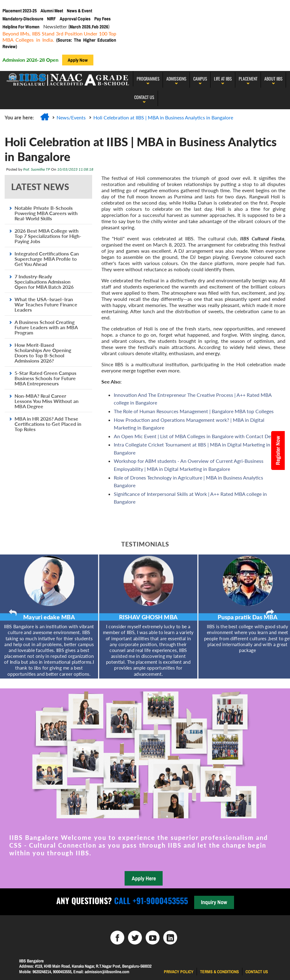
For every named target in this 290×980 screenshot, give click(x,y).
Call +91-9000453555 (150, 901)
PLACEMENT (248, 79)
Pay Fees (102, 19)
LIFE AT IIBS (223, 79)
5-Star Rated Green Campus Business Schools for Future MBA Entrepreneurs (45, 378)
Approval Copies (75, 19)
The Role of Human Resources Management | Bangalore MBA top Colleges (194, 411)
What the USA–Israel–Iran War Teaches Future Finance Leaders (46, 304)
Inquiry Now (214, 902)
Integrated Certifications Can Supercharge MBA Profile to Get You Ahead (47, 259)
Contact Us (144, 97)
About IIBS (273, 79)
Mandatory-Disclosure (23, 19)
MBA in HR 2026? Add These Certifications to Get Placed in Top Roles (48, 424)
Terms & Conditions (220, 972)
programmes (148, 79)
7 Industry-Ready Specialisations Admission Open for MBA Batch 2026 (44, 282)
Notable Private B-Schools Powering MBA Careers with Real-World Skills (46, 213)
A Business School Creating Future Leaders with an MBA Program (46, 327)
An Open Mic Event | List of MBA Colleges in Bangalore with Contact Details (197, 436)
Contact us (257, 972)
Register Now (278, 451)
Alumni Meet (52, 11)
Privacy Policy (179, 972)
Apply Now (78, 60)
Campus (200, 79)
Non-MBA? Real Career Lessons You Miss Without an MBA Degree (47, 401)
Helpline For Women (21, 27)
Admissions (176, 79)
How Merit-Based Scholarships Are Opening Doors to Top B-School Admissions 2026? (43, 353)
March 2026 (80, 27)
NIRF (51, 19)
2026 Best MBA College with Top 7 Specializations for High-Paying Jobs (48, 236)
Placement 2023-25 (20, 11)
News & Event (79, 11)
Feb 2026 (100, 27)
